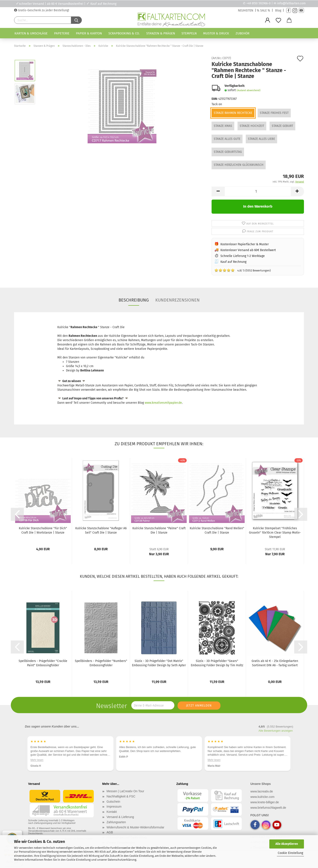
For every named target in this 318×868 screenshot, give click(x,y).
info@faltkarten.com (291, 3)
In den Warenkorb (258, 206)
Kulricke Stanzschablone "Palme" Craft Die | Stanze (159, 530)
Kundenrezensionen (177, 300)
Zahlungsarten (116, 822)
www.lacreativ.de (262, 791)
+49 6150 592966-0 (259, 3)
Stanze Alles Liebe (261, 139)
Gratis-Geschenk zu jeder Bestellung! (43, 10)
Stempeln (189, 33)
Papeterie (62, 33)
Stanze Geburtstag (228, 152)
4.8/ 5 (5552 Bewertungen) (243, 270)
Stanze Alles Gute (227, 139)
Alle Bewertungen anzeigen (276, 731)
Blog (278, 10)
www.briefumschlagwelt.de (268, 808)
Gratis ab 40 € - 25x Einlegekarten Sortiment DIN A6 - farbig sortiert (275, 663)
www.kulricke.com (263, 797)
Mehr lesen (37, 760)
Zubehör (243, 33)
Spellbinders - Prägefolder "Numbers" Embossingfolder (101, 663)
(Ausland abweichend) (249, 90)
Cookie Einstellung (290, 853)
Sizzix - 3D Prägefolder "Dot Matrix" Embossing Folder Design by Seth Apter (159, 663)
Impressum (114, 807)
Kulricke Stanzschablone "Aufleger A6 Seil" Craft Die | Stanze (101, 530)
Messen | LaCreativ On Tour (125, 791)
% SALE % (263, 10)
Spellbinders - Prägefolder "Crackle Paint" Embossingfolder (43, 663)
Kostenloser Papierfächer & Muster (245, 244)
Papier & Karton (89, 33)
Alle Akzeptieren (287, 844)
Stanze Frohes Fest (274, 113)
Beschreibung (134, 300)
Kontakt (112, 812)
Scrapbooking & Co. (124, 33)
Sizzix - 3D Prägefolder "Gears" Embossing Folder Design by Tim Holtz (217, 663)
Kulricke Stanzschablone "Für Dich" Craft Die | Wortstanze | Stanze (43, 530)
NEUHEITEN (246, 10)
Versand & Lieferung (120, 817)
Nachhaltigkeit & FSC (121, 796)
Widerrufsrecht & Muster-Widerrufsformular (136, 827)
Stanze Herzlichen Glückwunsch (239, 165)
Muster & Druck (216, 33)
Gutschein (113, 802)
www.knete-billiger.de (265, 802)
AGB (110, 832)
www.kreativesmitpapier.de (163, 403)
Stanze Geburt (282, 126)
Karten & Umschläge (31, 33)
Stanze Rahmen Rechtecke (233, 113)
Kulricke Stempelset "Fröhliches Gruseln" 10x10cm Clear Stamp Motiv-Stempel (275, 533)
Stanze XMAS (223, 126)
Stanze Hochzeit (252, 126)
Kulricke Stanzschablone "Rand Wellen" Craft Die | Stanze (217, 530)
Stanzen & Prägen (161, 33)
